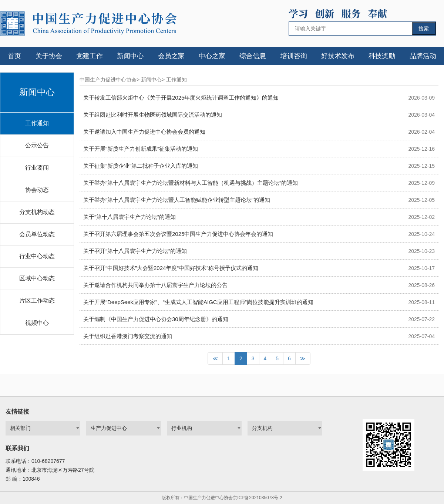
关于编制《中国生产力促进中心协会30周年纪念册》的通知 (156, 319)
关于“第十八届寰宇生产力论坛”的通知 (129, 217)
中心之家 (212, 56)
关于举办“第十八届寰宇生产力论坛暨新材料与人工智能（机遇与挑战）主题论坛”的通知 (191, 183)
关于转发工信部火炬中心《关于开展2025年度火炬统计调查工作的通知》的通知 (181, 98)
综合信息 (253, 56)
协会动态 (37, 190)
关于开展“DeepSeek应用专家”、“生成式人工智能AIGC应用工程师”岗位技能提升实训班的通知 (198, 302)
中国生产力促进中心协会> (110, 80)
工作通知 (37, 123)
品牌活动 (423, 56)
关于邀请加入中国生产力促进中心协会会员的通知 (144, 132)
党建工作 (90, 56)
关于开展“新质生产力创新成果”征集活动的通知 (141, 149)
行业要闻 (37, 168)
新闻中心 (130, 56)
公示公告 (37, 145)
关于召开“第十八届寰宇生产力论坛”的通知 (135, 251)
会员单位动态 (37, 234)
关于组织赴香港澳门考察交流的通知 (128, 336)
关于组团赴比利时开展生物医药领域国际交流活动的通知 (153, 115)
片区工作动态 (37, 301)
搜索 (424, 29)
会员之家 (171, 56)
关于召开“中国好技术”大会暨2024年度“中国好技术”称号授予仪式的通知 (171, 268)
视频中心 (37, 323)
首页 (14, 56)
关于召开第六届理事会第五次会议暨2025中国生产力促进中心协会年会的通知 (178, 234)
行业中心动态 (37, 256)
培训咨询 (294, 56)
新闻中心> (153, 80)
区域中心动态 (37, 278)
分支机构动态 (37, 212)
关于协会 (49, 56)
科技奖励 (382, 56)
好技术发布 (338, 56)
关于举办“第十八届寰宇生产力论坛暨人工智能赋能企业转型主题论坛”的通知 (177, 200)
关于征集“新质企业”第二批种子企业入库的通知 (141, 166)
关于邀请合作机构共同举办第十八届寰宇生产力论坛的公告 (155, 285)
